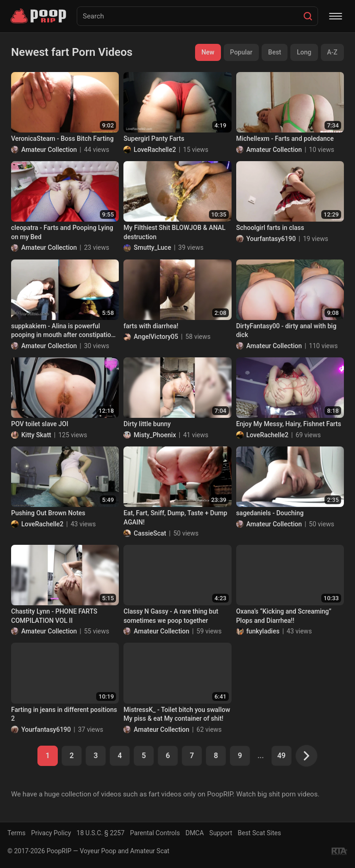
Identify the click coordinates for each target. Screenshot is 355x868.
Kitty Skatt (36, 435)
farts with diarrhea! (151, 326)
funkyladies (263, 631)
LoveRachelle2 (155, 150)
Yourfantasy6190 (271, 239)
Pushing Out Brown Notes (48, 513)
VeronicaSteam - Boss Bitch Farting (62, 139)
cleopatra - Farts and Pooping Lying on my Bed (62, 232)
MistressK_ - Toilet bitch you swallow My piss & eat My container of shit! (177, 714)
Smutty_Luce (152, 247)
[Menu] (336, 16)
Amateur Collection (49, 150)
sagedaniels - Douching (270, 513)
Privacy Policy (51, 833)
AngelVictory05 (156, 337)
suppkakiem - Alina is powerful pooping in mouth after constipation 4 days (63, 331)
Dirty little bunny (147, 424)
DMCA (195, 833)
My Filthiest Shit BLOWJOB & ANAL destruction (174, 232)
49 (282, 756)
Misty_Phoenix (155, 435)
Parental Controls (155, 833)
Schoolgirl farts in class (270, 228)
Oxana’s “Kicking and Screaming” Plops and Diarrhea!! (284, 616)
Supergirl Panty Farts (154, 139)
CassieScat (150, 533)
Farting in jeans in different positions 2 (64, 714)
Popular (242, 52)
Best (275, 52)
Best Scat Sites (259, 833)
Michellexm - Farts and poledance (285, 139)
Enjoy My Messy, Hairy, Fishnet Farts (289, 424)
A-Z (332, 52)
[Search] (308, 16)
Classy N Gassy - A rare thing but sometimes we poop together (171, 616)
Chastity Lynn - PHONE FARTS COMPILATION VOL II (54, 616)
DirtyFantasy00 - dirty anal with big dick (286, 331)
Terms (16, 833)
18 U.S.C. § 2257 (101, 833)
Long (304, 52)
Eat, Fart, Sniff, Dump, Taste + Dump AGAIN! (175, 518)
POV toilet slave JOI (40, 424)
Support (221, 833)
